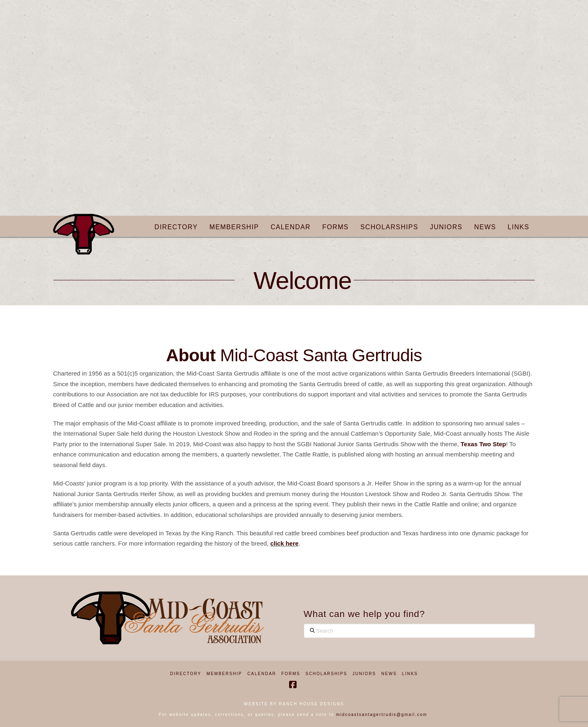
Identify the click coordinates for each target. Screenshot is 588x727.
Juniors (364, 674)
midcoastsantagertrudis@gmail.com (382, 715)
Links (410, 674)
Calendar (262, 674)
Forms (291, 674)
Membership (224, 674)
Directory (186, 674)
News (389, 674)
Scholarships (326, 674)
